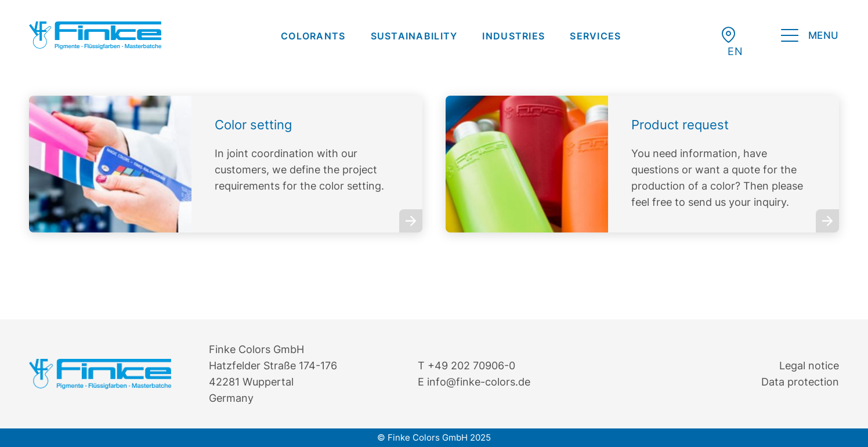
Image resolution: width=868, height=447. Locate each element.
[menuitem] (313, 36)
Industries (513, 36)
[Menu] (810, 37)
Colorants (313, 36)
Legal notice (809, 366)
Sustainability (414, 36)
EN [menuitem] (735, 51)
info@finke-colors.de (479, 382)
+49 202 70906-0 (471, 366)
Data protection (800, 382)
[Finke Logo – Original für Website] (95, 35)
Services (595, 36)
